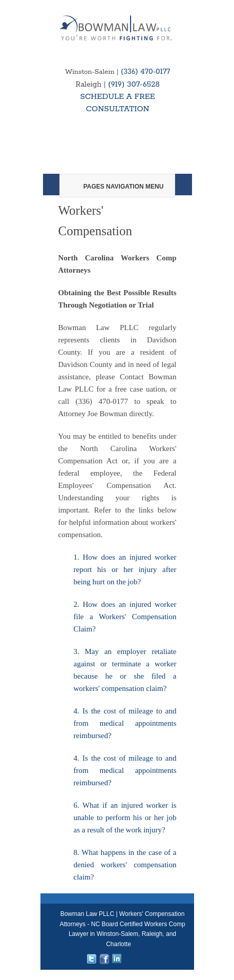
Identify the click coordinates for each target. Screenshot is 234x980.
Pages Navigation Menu (117, 187)
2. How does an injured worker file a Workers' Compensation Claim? (125, 617)
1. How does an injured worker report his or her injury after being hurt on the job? (125, 569)
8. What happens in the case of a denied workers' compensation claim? (125, 865)
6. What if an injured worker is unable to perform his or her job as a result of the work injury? (125, 818)
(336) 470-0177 (145, 72)
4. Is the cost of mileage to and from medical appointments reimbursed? (125, 723)
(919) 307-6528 (134, 84)
